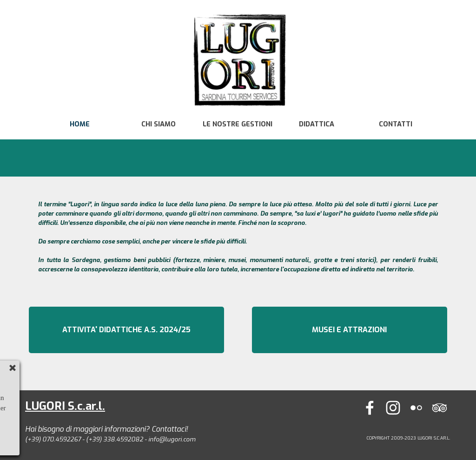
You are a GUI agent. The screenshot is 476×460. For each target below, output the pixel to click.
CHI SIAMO (159, 124)
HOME (80, 124)
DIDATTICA (317, 124)
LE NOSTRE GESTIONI (238, 124)
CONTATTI (396, 124)
